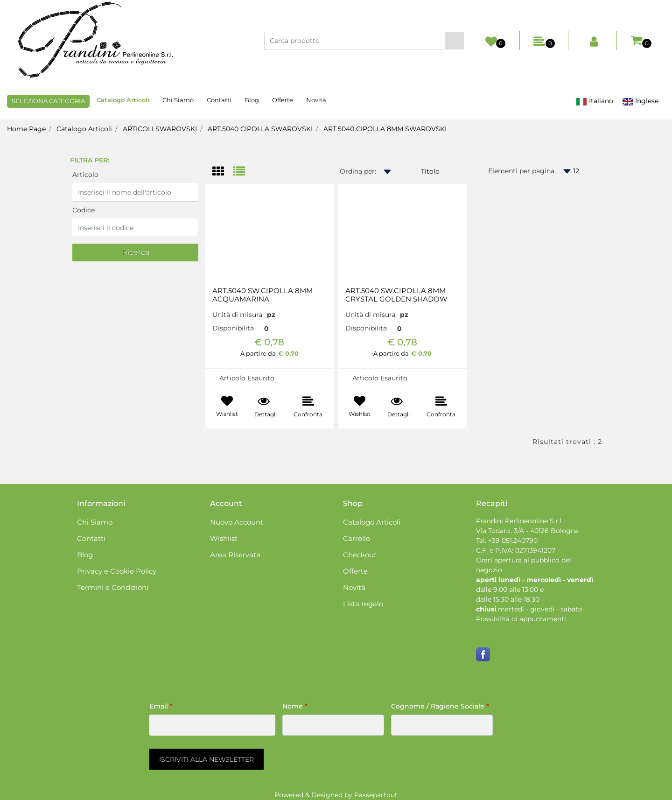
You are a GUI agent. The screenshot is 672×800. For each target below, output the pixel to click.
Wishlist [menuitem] (224, 538)
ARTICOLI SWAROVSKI (160, 129)
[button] (454, 41)
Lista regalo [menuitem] (363, 604)
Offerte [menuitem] (283, 100)
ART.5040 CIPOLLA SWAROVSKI (260, 129)
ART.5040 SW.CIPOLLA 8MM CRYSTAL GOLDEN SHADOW (396, 295)
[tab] (223, 172)
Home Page (26, 129)
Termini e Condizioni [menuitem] (113, 587)
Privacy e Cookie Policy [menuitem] (117, 571)
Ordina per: (358, 171)
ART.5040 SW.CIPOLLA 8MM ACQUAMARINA (262, 295)
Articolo (85, 175)
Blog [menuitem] (252, 100)
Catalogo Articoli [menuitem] (123, 100)
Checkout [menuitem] (360, 555)
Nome (295, 706)
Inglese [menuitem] (640, 101)
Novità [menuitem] (316, 100)
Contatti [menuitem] (219, 100)
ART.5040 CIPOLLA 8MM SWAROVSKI (385, 129)
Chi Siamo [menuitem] (178, 100)
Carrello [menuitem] (357, 538)
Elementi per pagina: (522, 171)
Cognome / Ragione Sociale (440, 706)
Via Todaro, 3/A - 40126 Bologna (527, 531)
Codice (84, 210)
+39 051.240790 (513, 540)
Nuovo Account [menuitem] (237, 522)
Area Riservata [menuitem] (235, 555)
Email (161, 706)
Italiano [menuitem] (595, 101)
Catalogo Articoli (84, 129)
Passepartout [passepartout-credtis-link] (376, 795)
